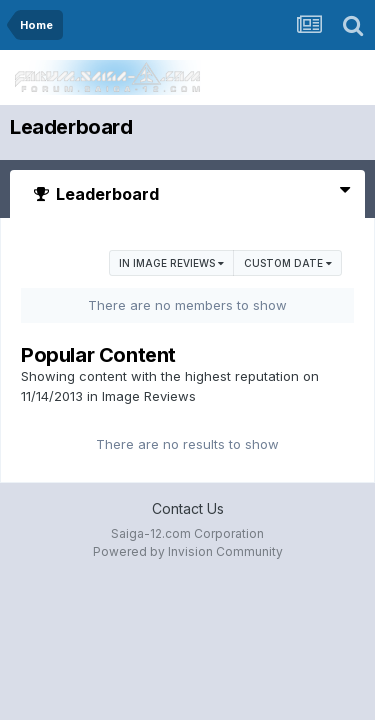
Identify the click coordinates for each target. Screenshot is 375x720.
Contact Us (188, 508)
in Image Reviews (171, 263)
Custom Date (288, 263)
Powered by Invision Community (188, 551)
